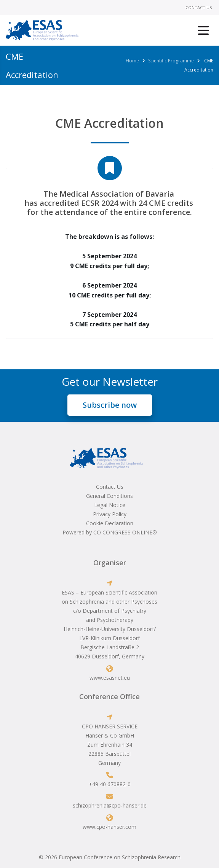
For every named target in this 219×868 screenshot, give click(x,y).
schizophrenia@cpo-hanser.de (110, 805)
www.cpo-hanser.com (109, 827)
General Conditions (109, 496)
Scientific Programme (171, 61)
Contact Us (199, 7)
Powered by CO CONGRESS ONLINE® (110, 532)
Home (132, 61)
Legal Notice (110, 505)
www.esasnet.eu (110, 678)
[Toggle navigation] (203, 30)
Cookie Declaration (110, 523)
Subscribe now (110, 405)
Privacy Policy (110, 514)
